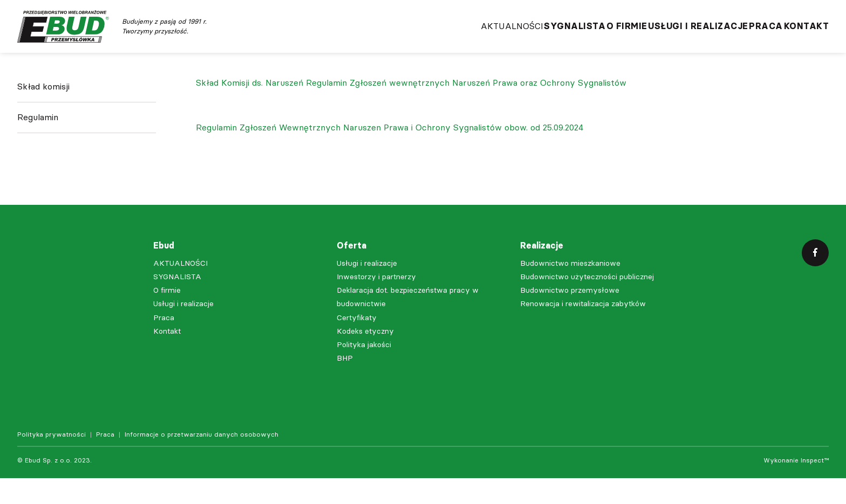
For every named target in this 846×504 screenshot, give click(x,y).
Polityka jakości (364, 371)
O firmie (578, 38)
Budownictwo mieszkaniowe (570, 289)
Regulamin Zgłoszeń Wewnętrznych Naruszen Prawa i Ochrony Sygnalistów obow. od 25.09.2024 (390, 153)
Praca (750, 38)
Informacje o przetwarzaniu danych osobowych (202, 460)
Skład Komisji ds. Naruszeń (250, 109)
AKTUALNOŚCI (430, 38)
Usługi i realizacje (666, 38)
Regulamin (38, 152)
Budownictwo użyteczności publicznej (587, 303)
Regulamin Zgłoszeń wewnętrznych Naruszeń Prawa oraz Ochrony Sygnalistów (466, 109)
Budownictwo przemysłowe (570, 316)
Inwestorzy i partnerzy (376, 303)
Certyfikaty (357, 344)
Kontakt (807, 38)
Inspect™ (815, 486)
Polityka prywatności (52, 460)
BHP (345, 384)
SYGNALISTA (509, 38)
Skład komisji (43, 121)
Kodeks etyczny (365, 357)
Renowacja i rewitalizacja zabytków (583, 330)
